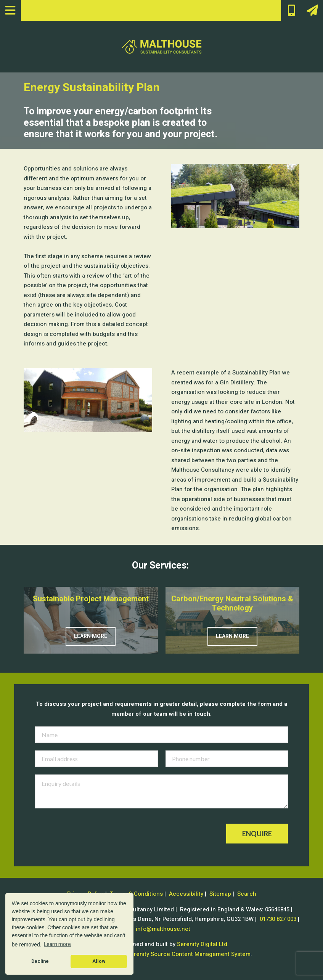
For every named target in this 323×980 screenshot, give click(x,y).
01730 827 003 (278, 919)
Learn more (91, 636)
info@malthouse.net (163, 929)
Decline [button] (40, 961)
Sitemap (220, 894)
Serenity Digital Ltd (202, 944)
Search (247, 894)
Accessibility (186, 894)
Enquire (257, 834)
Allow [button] (99, 961)
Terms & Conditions (136, 894)
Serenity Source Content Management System (189, 954)
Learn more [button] (57, 944)
